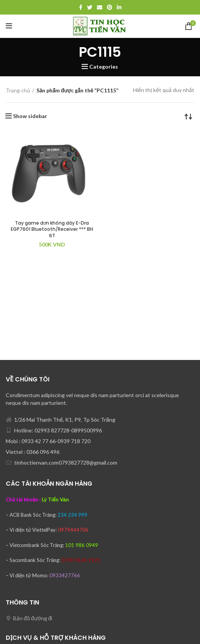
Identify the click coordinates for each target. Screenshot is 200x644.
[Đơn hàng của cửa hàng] (189, 116)
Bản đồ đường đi (33, 618)
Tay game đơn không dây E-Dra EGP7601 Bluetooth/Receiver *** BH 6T (52, 229)
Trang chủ (18, 90)
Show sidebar (30, 116)
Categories (104, 67)
